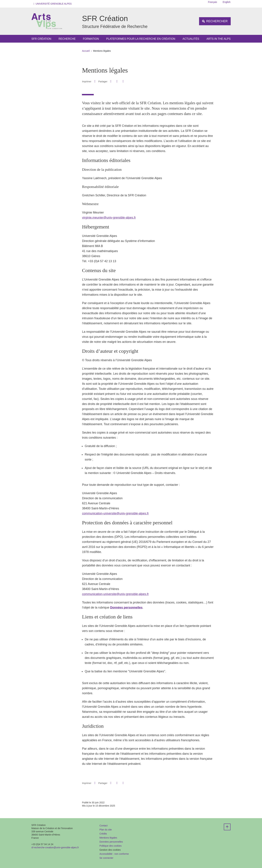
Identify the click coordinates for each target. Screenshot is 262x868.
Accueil (86, 51)
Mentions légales (108, 838)
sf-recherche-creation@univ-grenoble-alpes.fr (55, 847)
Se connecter (106, 858)
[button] (53, 4)
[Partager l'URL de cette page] (123, 81)
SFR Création (41, 39)
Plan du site (106, 830)
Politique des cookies (111, 846)
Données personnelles (111, 842)
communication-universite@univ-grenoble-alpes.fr (115, 513)
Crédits (103, 834)
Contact (103, 826)
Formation (91, 39)
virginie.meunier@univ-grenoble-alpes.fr (109, 218)
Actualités (191, 39)
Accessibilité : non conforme (114, 854)
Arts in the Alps (219, 39)
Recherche (67, 39)
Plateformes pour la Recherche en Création (141, 39)
